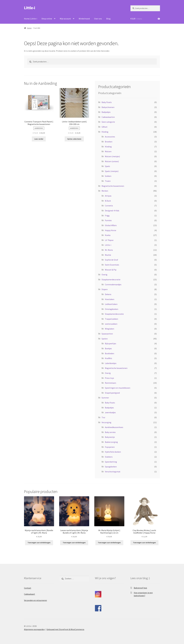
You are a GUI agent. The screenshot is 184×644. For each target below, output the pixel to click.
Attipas (108, 196)
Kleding (105, 132)
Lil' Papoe (109, 240)
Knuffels (108, 358)
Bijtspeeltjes (111, 343)
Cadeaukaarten (108, 117)
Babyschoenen (108, 107)
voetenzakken (111, 324)
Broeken (109, 142)
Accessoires (110, 137)
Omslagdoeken (112, 309)
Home (29, 28)
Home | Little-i (31, 19)
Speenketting (111, 462)
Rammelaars (111, 383)
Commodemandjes (113, 284)
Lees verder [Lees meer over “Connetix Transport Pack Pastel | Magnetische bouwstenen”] (39, 139)
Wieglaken (110, 329)
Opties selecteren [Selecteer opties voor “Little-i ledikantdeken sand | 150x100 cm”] (74, 139)
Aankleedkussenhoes (114, 427)
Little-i (30, 8)
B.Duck (108, 201)
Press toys (109, 378)
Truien (108, 181)
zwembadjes (110, 412)
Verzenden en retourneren (35, 600)
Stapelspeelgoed (112, 393)
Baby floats (107, 102)
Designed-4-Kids (112, 211)
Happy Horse (111, 230)
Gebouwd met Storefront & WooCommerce (65, 629)
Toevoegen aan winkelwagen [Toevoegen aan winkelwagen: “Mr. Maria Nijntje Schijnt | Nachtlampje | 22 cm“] (109, 543)
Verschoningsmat (113, 472)
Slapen (105, 289)
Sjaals (107, 166)
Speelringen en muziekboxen (118, 388)
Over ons (98, 19)
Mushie (108, 255)
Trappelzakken (111, 319)
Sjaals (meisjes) (112, 171)
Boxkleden (110, 353)
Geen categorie (108, 122)
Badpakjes (106, 112)
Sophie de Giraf (111, 260)
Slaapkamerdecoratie (111, 279)
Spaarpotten (107, 334)
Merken (105, 191)
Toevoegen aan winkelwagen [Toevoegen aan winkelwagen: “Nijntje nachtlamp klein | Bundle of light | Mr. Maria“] (39, 543)
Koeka (108, 235)
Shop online (47, 19)
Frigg (107, 216)
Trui (103, 417)
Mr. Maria (109, 250)
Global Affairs (111, 225)
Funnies (108, 220)
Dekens (108, 294)
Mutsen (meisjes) (112, 156)
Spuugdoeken (111, 467)
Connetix (109, 206)
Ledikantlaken (111, 304)
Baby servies (110, 432)
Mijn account (65, 19)
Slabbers (109, 457)
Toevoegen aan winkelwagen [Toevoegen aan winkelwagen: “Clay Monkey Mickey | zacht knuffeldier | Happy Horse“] (144, 543)
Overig (104, 275)
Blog (108, 19)
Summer (105, 398)
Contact (28, 588)
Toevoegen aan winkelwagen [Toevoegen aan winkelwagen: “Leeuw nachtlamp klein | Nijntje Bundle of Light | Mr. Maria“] (74, 543)
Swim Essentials (112, 265)
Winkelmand (84, 19)
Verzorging (106, 422)
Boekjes (108, 348)
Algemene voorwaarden (34, 629)
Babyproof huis (140, 588)
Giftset (105, 127)
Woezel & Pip (111, 270)
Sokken (108, 176)
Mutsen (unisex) (112, 161)
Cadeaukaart (30, 594)
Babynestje (110, 437)
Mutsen (108, 151)
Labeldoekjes (111, 363)
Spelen (105, 339)
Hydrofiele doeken (113, 452)
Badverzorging (111, 442)
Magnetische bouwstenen (113, 186)
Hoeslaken (110, 299)
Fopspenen (110, 447)
